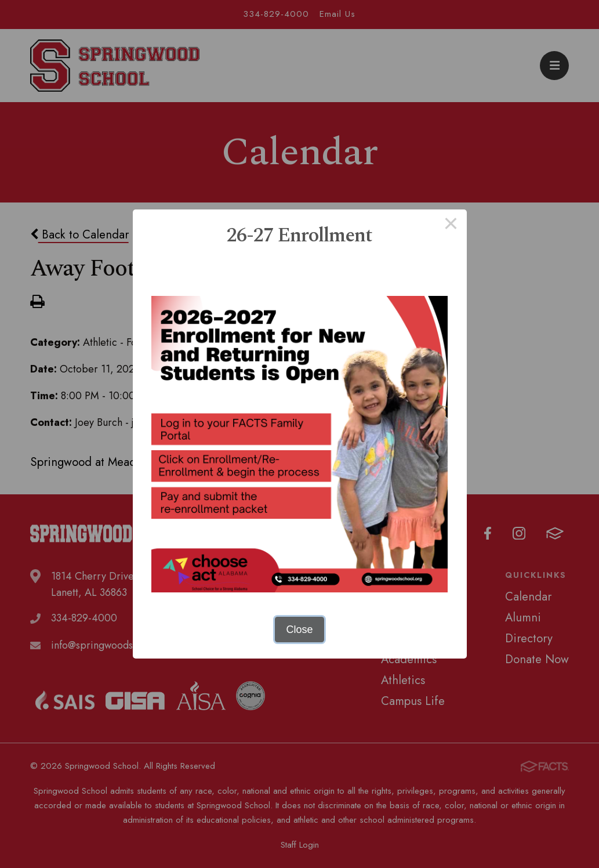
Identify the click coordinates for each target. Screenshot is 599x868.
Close (299, 630)
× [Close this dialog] (451, 225)
